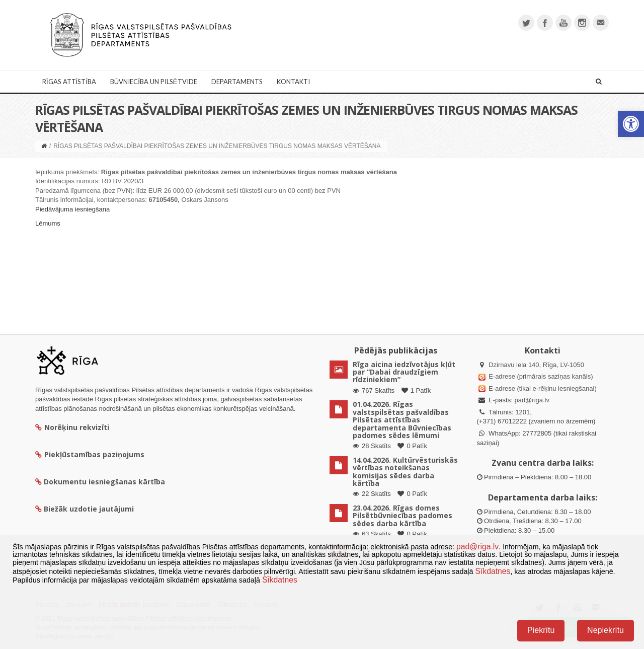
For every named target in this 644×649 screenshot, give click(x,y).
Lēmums (48, 223)
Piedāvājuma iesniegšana (72, 209)
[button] (631, 124)
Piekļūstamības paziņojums (90, 454)
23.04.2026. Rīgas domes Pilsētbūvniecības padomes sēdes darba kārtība (403, 516)
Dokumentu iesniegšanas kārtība (104, 482)
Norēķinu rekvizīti (72, 427)
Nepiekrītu (606, 630)
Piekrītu (541, 630)
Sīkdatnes (493, 571)
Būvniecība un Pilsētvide (154, 82)
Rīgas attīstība (69, 82)
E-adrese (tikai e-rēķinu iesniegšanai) (542, 388)
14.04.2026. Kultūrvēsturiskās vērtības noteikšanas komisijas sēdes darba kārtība (405, 472)
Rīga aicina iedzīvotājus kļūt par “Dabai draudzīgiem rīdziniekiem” (404, 372)
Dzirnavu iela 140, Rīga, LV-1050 (536, 365)
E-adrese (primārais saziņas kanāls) (541, 376)
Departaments (237, 82)
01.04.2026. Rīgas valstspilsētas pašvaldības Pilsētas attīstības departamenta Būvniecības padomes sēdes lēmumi (402, 420)
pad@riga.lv (532, 400)
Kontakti (293, 82)
